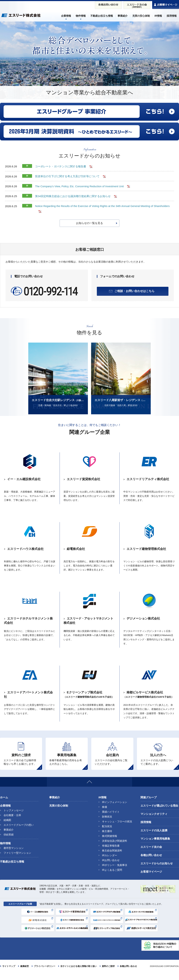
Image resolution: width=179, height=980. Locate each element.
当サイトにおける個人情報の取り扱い (79, 974)
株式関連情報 (110, 843)
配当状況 (107, 834)
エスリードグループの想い (19, 832)
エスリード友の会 (151, 854)
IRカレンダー (110, 863)
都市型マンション (14, 855)
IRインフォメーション (115, 809)
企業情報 (5, 813)
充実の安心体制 (59, 813)
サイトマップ (9, 974)
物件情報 (5, 851)
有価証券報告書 (111, 853)
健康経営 (25, 974)
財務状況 (107, 824)
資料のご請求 (108, 974)
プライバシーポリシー (45, 974)
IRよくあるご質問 (112, 877)
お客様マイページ (151, 879)
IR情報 (102, 805)
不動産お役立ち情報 (12, 869)
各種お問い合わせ (151, 862)
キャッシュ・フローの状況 (117, 829)
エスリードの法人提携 (154, 838)
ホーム (4, 805)
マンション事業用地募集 (155, 846)
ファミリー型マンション (17, 860)
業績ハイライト (111, 819)
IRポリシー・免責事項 (115, 872)
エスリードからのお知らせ (157, 871)
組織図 (7, 827)
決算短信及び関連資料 (115, 848)
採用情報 (146, 829)
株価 (105, 814)
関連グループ (149, 805)
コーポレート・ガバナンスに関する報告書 (61, 166)
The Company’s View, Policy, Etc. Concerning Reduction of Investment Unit (80, 186)
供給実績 (9, 842)
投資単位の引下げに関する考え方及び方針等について (67, 176)
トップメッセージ (14, 818)
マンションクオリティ (154, 821)
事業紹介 (9, 837)
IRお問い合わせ (111, 868)
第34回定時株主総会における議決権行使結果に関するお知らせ (73, 196)
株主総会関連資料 (112, 858)
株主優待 (107, 838)
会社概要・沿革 (12, 823)
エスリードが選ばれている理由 (159, 813)
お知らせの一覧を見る (89, 223)
